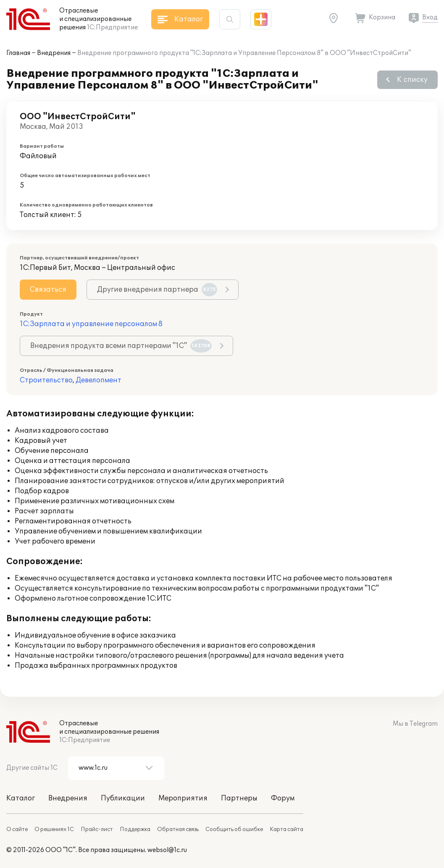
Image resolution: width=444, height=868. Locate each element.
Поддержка (135, 829)
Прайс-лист (97, 829)
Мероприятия (183, 798)
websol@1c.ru (167, 850)
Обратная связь (178, 829)
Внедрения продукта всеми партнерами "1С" (121, 346)
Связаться (48, 290)
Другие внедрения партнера (157, 290)
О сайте (17, 829)
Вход (430, 17)
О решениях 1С (54, 829)
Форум (283, 798)
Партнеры (239, 798)
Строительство (46, 380)
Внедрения (54, 53)
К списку (412, 80)
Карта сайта (286, 829)
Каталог (21, 798)
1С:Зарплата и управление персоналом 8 (91, 324)
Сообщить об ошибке (234, 829)
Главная (18, 53)
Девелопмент (99, 380)
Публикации (123, 798)
